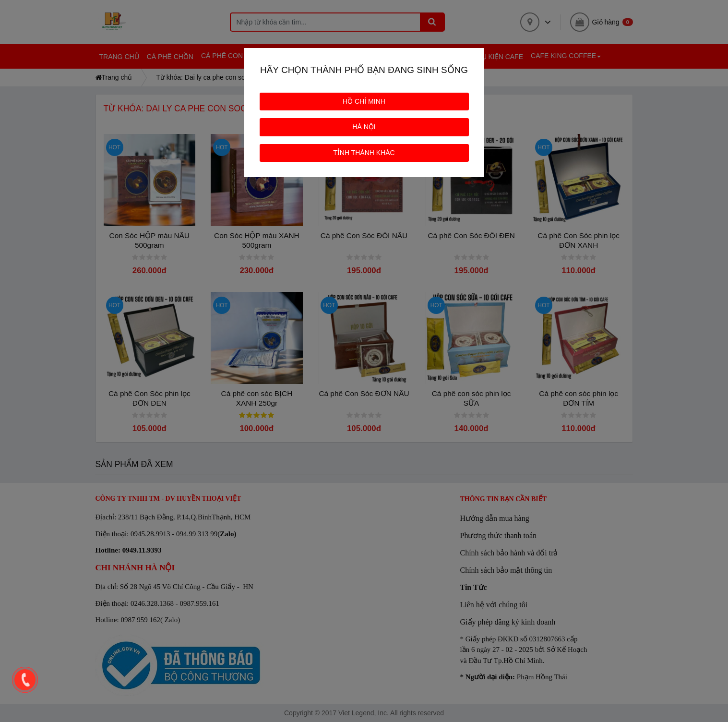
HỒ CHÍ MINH (364, 101)
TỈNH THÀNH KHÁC (364, 153)
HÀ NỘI (364, 127)
